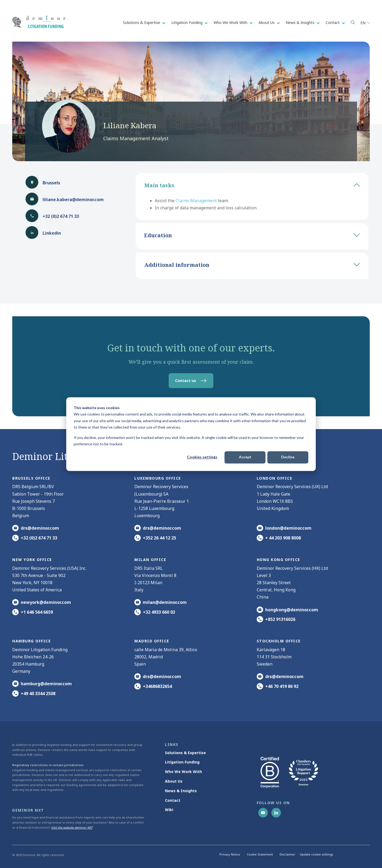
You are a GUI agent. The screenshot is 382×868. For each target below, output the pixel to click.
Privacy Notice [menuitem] (230, 854)
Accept (245, 457)
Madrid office (152, 641)
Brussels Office (31, 478)
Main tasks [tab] (252, 185)
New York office (32, 560)
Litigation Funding (187, 22)
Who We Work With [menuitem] (183, 772)
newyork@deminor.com (46, 602)
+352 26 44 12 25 (159, 538)
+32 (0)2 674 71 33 (39, 538)
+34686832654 (157, 686)
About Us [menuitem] (174, 781)
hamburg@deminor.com (46, 684)
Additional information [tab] (252, 265)
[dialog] (191, 434)
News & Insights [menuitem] (181, 791)
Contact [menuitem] (173, 800)
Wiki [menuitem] (169, 810)
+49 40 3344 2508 (38, 693)
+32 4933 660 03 (159, 612)
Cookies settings (202, 457)
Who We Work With (231, 22)
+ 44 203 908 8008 (283, 538)
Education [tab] (252, 235)
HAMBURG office (32, 641)
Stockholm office (279, 641)
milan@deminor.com (165, 602)
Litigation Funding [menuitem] (182, 762)
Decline (288, 457)
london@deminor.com (288, 528)
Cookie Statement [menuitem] (260, 854)
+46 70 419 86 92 (282, 686)
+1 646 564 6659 (37, 612)
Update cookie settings (317, 854)
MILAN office (150, 560)
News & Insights (301, 22)
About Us (267, 22)
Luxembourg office (158, 478)
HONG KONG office (279, 560)
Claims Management (196, 201)
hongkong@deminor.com (292, 610)
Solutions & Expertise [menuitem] (185, 753)
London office (275, 478)
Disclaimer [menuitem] (287, 854)
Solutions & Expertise (142, 22)
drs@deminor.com (40, 528)
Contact (333, 22)
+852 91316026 (280, 619)
